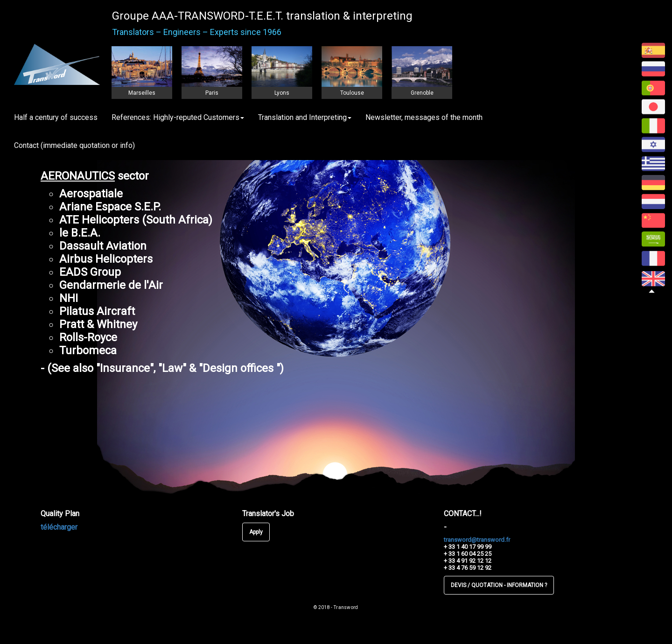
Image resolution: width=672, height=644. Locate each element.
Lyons (282, 93)
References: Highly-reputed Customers (178, 117)
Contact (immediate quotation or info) (74, 145)
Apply (256, 532)
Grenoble (422, 93)
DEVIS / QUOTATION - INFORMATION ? (499, 585)
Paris (212, 93)
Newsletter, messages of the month (424, 117)
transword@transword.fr (477, 540)
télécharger (59, 527)
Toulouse (352, 93)
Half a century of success (56, 117)
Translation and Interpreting (305, 117)
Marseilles (142, 93)
